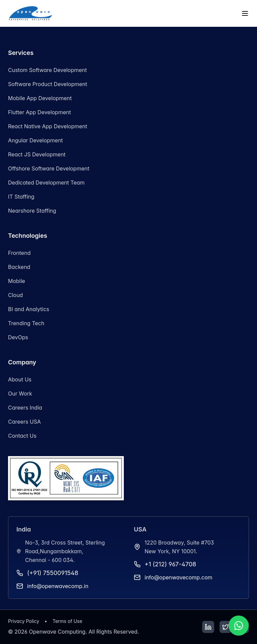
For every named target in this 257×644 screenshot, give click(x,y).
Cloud (15, 295)
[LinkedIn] (208, 627)
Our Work (20, 393)
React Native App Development (48, 126)
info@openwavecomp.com (179, 577)
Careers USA (24, 422)
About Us (20, 379)
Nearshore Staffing (32, 211)
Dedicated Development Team (46, 183)
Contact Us (22, 436)
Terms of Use (67, 621)
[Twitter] (226, 627)
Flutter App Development (39, 112)
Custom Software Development (48, 70)
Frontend (19, 253)
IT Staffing (21, 197)
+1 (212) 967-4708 (170, 564)
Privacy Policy (24, 621)
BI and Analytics (29, 309)
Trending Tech (26, 323)
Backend (19, 267)
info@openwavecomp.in (58, 586)
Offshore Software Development (49, 168)
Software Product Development (48, 84)
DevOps (18, 337)
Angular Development (35, 140)
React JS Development (37, 154)
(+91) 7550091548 (53, 573)
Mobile (17, 281)
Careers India (25, 408)
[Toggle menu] (245, 13)
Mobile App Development (40, 98)
